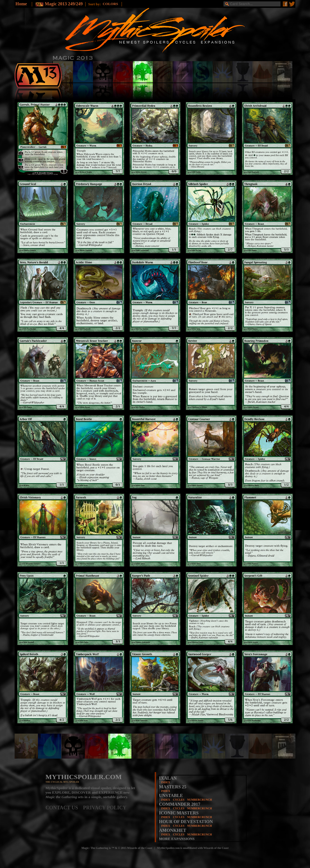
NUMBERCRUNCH (200, 800)
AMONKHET (173, 830)
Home (21, 4)
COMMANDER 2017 (180, 804)
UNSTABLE (171, 795)
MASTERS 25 (173, 787)
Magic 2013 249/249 (64, 4)
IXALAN (168, 778)
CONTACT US (64, 808)
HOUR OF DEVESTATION (186, 822)
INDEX (166, 782)
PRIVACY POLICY (105, 808)
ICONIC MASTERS (179, 813)
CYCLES (179, 800)
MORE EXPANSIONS (177, 839)
